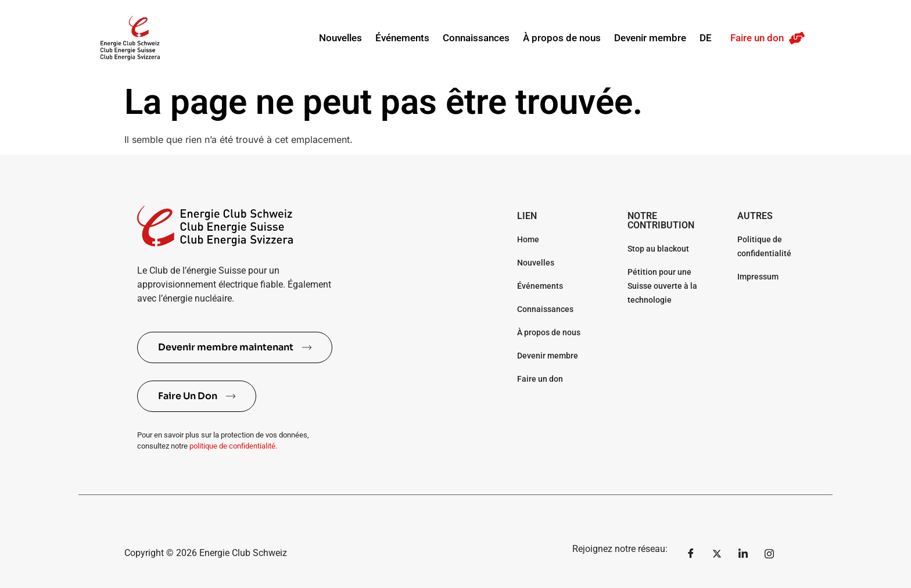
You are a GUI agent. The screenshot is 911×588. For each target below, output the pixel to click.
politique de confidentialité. (233, 446)
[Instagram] (769, 553)
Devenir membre (650, 38)
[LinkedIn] (743, 553)
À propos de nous (562, 38)
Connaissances (476, 38)
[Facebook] (691, 553)
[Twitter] (717, 553)
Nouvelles (340, 38)
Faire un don (757, 38)
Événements (402, 38)
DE (706, 38)
